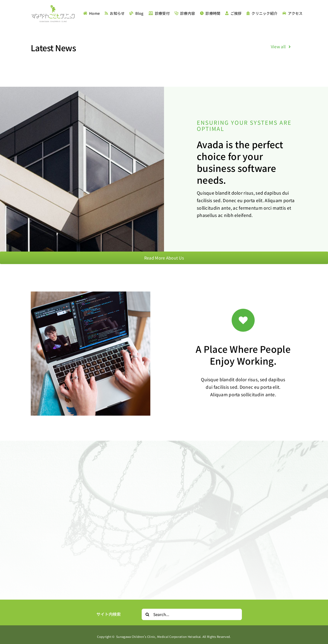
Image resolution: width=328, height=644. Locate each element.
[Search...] (192, 614)
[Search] (147, 614)
